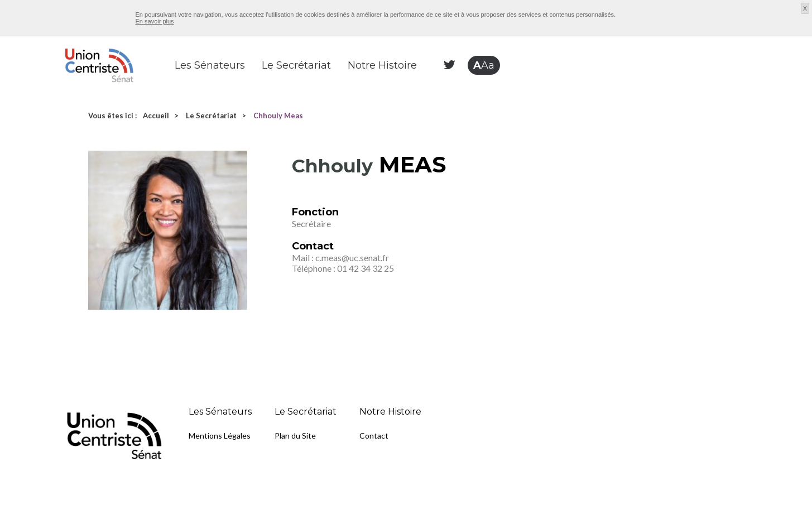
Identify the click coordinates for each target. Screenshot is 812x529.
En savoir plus (155, 21)
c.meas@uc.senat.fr (352, 258)
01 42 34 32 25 (366, 268)
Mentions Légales (220, 436)
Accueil (156, 116)
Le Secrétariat (296, 65)
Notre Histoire (382, 65)
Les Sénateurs (210, 65)
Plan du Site (295, 436)
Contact (374, 436)
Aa (484, 65)
